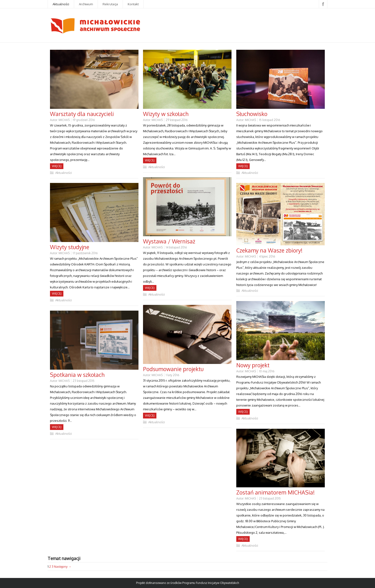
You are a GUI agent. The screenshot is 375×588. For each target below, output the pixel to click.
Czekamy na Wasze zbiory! (269, 250)
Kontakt (133, 4)
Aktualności (61, 4)
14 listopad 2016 (176, 247)
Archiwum (86, 4)
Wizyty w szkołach (166, 114)
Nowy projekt (253, 365)
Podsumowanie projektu (173, 369)
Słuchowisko (252, 114)
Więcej (57, 166)
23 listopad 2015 (84, 381)
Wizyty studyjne (70, 247)
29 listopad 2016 (177, 120)
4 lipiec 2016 (267, 256)
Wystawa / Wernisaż (169, 241)
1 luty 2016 (172, 375)
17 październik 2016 (85, 253)
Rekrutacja (110, 4)
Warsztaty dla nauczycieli (82, 114)
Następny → (63, 566)
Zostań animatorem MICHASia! (276, 492)
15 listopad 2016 (270, 120)
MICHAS (64, 120)
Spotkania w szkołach (77, 375)
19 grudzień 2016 (84, 120)
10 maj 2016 (267, 371)
